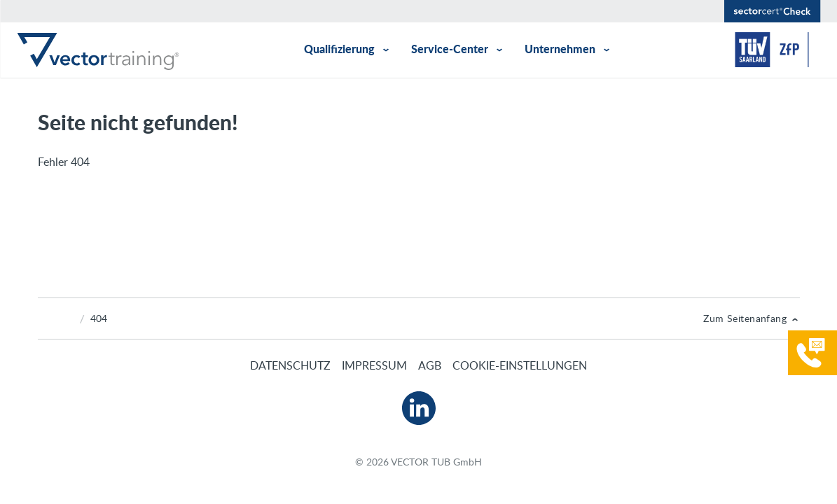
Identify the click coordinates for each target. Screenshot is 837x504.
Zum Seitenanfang (745, 318)
